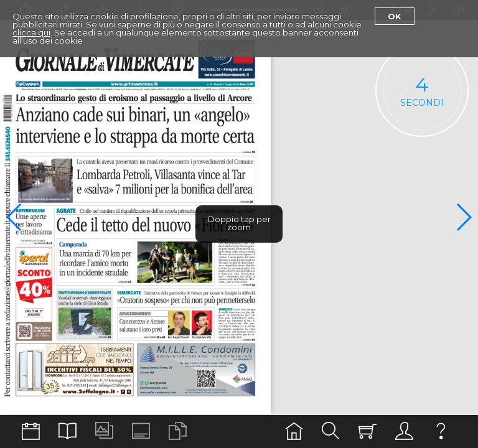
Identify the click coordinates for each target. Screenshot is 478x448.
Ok (395, 16)
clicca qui (31, 32)
